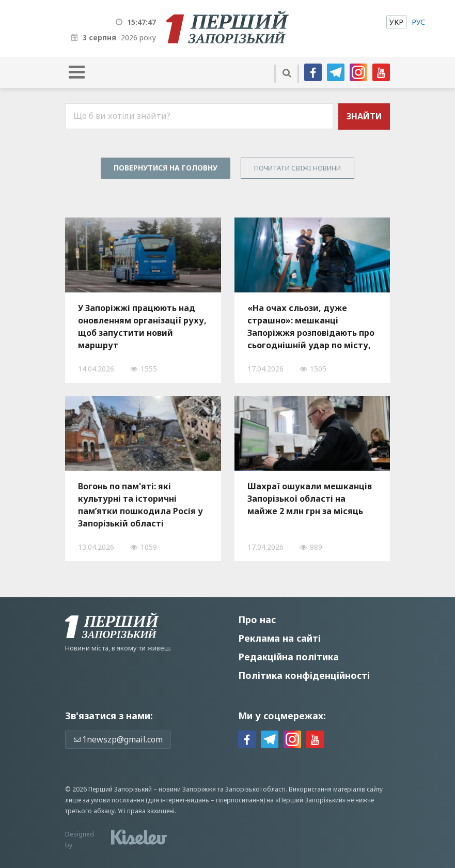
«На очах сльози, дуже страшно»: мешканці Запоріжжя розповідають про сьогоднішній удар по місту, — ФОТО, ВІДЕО (311, 327)
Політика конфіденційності (304, 675)
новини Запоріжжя (187, 789)
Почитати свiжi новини (297, 168)
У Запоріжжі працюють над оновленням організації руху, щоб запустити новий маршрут (142, 327)
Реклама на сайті (279, 638)
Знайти (364, 116)
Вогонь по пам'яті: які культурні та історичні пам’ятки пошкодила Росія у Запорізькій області (140, 505)
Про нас (257, 619)
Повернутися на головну (166, 168)
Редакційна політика (288, 657)
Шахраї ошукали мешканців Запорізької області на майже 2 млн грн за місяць (310, 499)
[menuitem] (396, 22)
